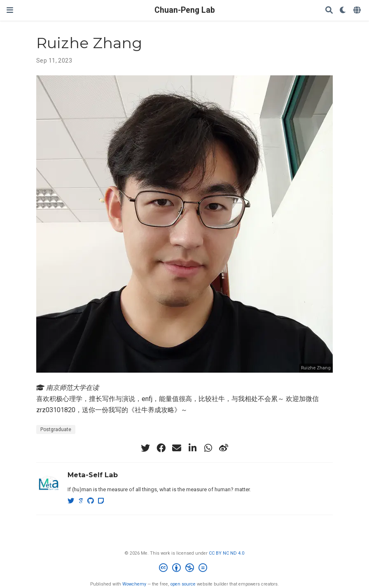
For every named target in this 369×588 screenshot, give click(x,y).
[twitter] (145, 448)
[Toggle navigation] (10, 10)
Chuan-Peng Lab (185, 10)
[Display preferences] (343, 10)
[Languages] (358, 10)
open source (183, 584)
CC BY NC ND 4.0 (227, 553)
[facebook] (161, 448)
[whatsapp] (208, 448)
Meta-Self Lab (93, 475)
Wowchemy (134, 584)
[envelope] (177, 448)
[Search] (329, 10)
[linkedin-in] (192, 448)
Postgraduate (56, 429)
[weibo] (224, 448)
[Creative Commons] (185, 569)
